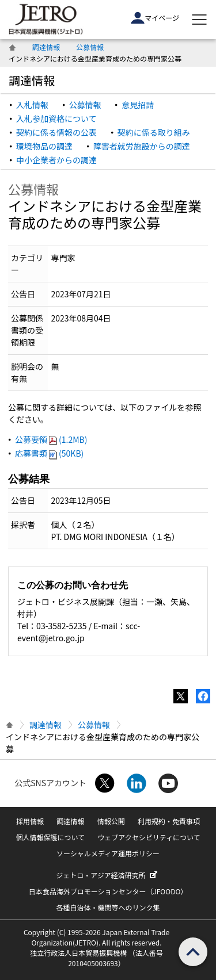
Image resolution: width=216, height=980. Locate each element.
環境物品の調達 (44, 146)
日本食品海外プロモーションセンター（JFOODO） (108, 891)
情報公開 (111, 821)
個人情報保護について (50, 837)
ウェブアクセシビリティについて (149, 837)
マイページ (155, 18)
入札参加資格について (56, 118)
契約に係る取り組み (154, 132)
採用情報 (30, 821)
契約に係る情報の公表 (56, 132)
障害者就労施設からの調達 (142, 146)
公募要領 (51, 439)
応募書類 (49, 453)
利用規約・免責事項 (169, 821)
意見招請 (138, 105)
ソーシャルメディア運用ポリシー (108, 853)
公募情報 (90, 47)
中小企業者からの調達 (56, 160)
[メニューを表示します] (199, 20)
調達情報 (46, 47)
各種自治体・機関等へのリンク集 (108, 907)
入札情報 (32, 105)
